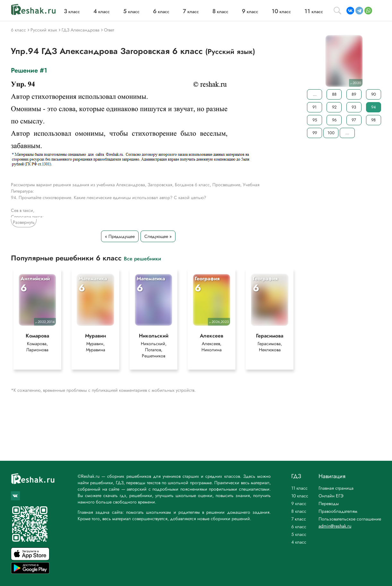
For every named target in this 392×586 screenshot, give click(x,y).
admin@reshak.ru (335, 526)
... (315, 94)
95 (315, 120)
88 (334, 94)
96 (334, 120)
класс (72, 12)
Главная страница (336, 488)
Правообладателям (338, 511)
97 (354, 120)
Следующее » (158, 236)
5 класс (299, 534)
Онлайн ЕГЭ (331, 496)
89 (354, 94)
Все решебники (142, 258)
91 (315, 107)
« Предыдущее (120, 236)
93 (354, 107)
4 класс (299, 542)
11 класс (299, 488)
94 (374, 107)
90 (374, 94)
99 (315, 133)
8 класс (299, 511)
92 (334, 107)
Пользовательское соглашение (350, 519)
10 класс (300, 496)
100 (331, 133)
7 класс (299, 519)
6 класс (299, 527)
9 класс (299, 503)
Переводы (329, 503)
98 (373, 120)
